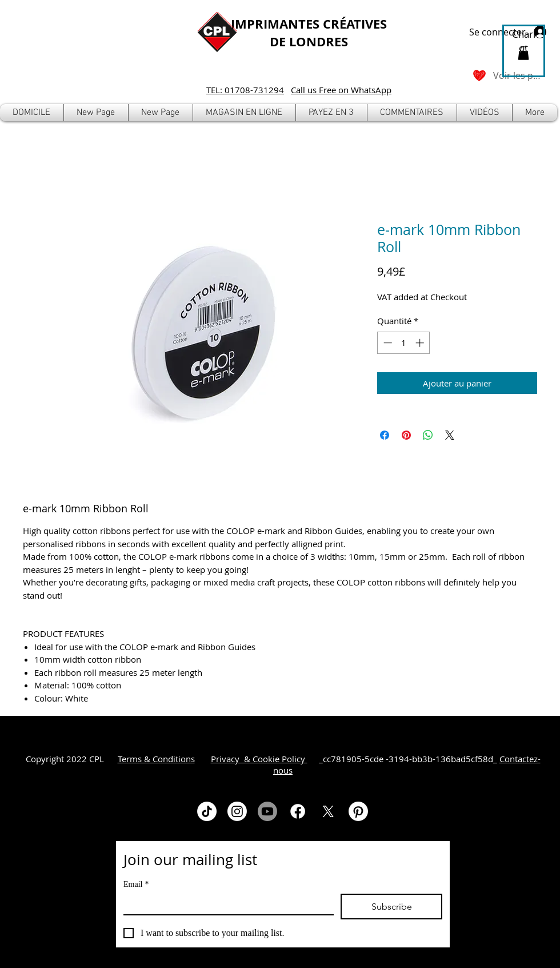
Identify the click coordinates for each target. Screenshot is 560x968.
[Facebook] (298, 811)
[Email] (225, 904)
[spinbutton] (404, 343)
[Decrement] (387, 343)
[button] (244, 113)
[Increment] (421, 343)
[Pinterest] (358, 811)
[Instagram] (237, 811)
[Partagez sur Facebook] (385, 435)
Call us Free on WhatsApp (341, 90)
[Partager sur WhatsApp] (428, 435)
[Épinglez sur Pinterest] (406, 435)
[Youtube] (267, 811)
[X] (328, 811)
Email (136, 884)
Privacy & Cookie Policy (259, 759)
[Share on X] (450, 435)
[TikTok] (207, 811)
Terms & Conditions (156, 759)
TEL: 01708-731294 (245, 90)
